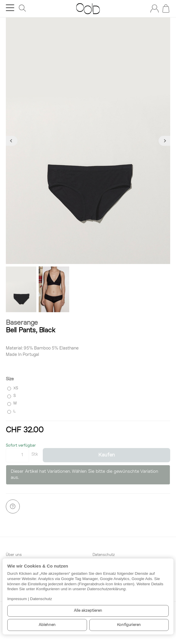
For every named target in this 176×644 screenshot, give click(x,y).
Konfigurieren (129, 625)
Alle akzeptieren (88, 611)
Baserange (22, 323)
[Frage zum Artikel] (13, 506)
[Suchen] (22, 8)
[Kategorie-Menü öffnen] (10, 8)
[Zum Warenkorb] (166, 8)
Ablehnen (47, 625)
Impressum (17, 599)
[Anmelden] (154, 8)
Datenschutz (41, 599)
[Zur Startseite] (88, 9)
